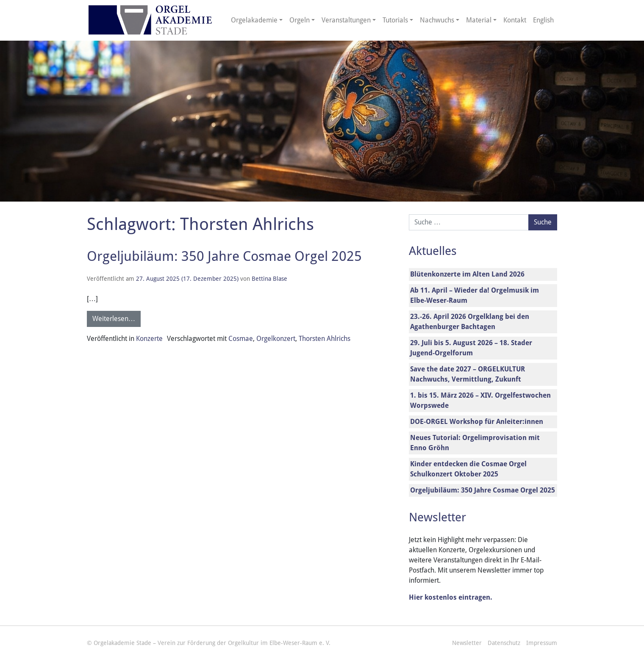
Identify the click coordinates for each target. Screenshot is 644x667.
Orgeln (300, 20)
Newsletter (467, 643)
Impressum (542, 643)
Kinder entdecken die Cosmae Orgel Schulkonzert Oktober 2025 (468, 469)
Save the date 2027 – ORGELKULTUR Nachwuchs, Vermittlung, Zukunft (468, 374)
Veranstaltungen (346, 20)
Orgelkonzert (276, 339)
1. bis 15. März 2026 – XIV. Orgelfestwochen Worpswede (480, 400)
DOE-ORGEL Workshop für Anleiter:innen (477, 422)
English (543, 20)
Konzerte (149, 339)
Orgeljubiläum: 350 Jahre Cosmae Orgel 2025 (224, 256)
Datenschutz (504, 643)
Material (479, 20)
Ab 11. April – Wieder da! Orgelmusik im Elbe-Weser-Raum (475, 295)
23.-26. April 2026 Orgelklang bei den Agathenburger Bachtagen (470, 322)
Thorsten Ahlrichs (325, 339)
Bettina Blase (269, 279)
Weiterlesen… (114, 319)
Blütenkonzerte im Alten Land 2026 (467, 274)
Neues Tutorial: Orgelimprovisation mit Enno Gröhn (475, 443)
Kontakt (515, 20)
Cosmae (241, 339)
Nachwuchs (437, 20)
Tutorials (395, 20)
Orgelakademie (254, 20)
